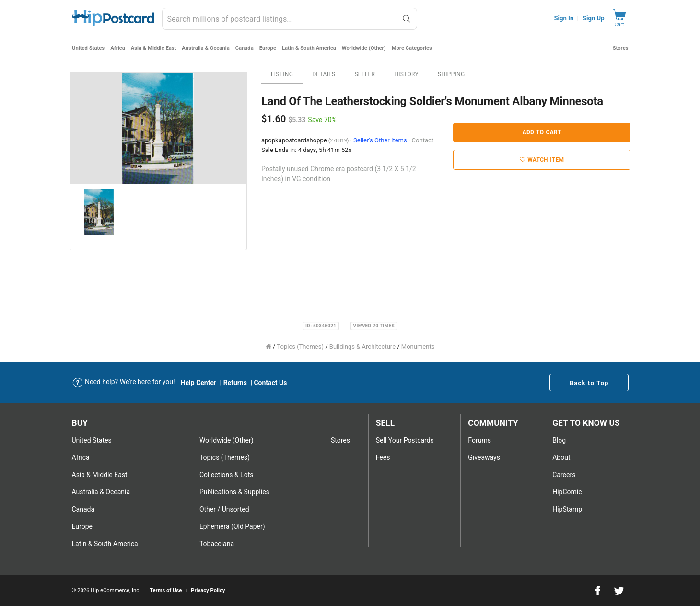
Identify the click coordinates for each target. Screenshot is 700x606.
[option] (158, 128)
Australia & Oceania (205, 48)
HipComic (567, 492)
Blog (559, 440)
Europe (267, 48)
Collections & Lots (227, 475)
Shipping (451, 74)
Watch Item (542, 160)
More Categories (411, 48)
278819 (338, 141)
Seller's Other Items (380, 140)
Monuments (418, 346)
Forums (479, 440)
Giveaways (484, 457)
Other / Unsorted (224, 509)
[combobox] (290, 19)
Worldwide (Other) (363, 48)
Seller (365, 74)
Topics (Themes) (300, 346)
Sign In (564, 18)
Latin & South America (309, 48)
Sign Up (594, 18)
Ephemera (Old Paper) (232, 526)
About (561, 457)
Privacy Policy (208, 590)
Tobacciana (217, 544)
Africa (118, 48)
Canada (244, 48)
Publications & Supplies (234, 492)
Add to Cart (542, 132)
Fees (383, 457)
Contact (423, 140)
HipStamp (567, 509)
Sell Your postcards (405, 440)
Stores (621, 48)
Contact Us (270, 383)
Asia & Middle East (153, 48)
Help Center (199, 383)
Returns (235, 383)
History (406, 74)
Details (324, 74)
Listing (282, 74)
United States (88, 48)
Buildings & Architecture (362, 346)
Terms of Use (166, 590)
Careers (564, 475)
